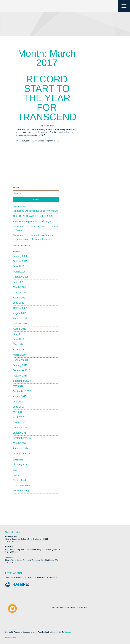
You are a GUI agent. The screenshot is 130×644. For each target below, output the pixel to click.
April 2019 (18, 350)
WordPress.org (21, 491)
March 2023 (19, 287)
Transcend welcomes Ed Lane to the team (35, 211)
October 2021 (20, 308)
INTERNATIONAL (14, 573)
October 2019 (20, 324)
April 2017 (18, 417)
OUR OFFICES (13, 532)
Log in (16, 475)
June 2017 (19, 407)
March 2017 (19, 422)
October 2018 (20, 376)
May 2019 (18, 344)
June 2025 (19, 266)
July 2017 (18, 402)
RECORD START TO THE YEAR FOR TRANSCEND (47, 98)
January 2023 (20, 293)
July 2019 (18, 334)
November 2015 (21, 454)
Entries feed (19, 480)
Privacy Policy (11, 637)
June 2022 (19, 303)
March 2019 (19, 355)
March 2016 (19, 443)
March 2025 (19, 272)
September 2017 (22, 391)
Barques (68, 632)
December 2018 (21, 370)
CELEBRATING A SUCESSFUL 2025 (33, 216)
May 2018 (18, 386)
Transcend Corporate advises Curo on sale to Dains (36, 228)
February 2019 (21, 360)
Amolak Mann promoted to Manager (32, 221)
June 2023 (19, 282)
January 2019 (20, 365)
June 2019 (19, 339)
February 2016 (21, 448)
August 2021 (20, 313)
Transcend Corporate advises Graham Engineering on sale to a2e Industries (33, 237)
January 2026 (20, 256)
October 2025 (20, 261)
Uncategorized (21, 464)
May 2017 (18, 412)
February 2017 (21, 428)
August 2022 (20, 298)
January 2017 (20, 433)
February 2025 (21, 277)
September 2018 (22, 381)
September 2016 (22, 438)
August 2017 (20, 396)
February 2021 (21, 318)
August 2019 (20, 329)
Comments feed (21, 486)
